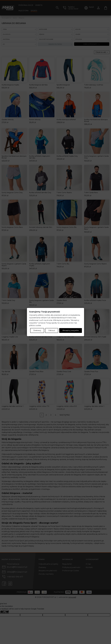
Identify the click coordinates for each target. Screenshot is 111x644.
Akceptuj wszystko (71, 330)
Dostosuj (37, 330)
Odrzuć (52, 330)
